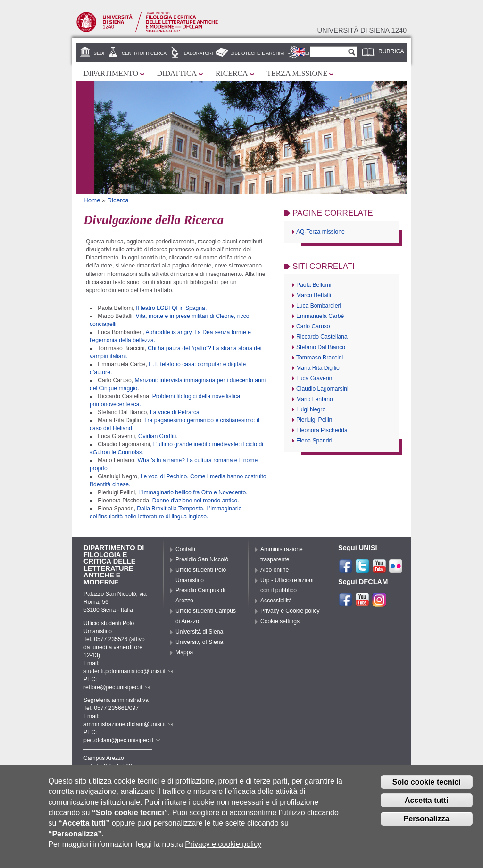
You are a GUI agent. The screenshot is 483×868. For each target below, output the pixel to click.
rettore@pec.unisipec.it (117, 687)
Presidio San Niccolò (202, 559)
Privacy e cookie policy (223, 850)
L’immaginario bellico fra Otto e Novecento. (193, 492)
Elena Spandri (314, 441)
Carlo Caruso (313, 326)
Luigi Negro (311, 409)
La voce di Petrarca (175, 412)
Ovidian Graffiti (157, 436)
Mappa (184, 652)
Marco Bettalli (314, 295)
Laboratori (199, 53)
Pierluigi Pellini (315, 420)
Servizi (311, 53)
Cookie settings (280, 621)
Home (92, 200)
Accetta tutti (426, 806)
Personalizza (427, 824)
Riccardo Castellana (322, 337)
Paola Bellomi (314, 285)
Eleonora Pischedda (322, 430)
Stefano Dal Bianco (321, 347)
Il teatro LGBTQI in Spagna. (171, 308)
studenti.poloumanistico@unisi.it (128, 671)
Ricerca (232, 73)
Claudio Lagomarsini (322, 389)
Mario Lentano (315, 399)
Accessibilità (276, 601)
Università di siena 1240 (362, 30)
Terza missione (297, 73)
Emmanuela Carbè (320, 316)
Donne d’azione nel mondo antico (195, 501)
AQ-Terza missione (321, 232)
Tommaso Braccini (320, 358)
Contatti (185, 549)
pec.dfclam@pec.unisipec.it (122, 740)
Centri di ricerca (144, 53)
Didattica (177, 73)
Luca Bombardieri (319, 306)
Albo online (275, 570)
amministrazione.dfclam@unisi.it (128, 724)
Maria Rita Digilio (318, 368)
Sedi (99, 53)
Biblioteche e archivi (257, 53)
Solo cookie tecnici (427, 788)
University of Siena (199, 642)
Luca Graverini (315, 378)
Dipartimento (111, 73)
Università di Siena (199, 632)
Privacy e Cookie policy (290, 611)
